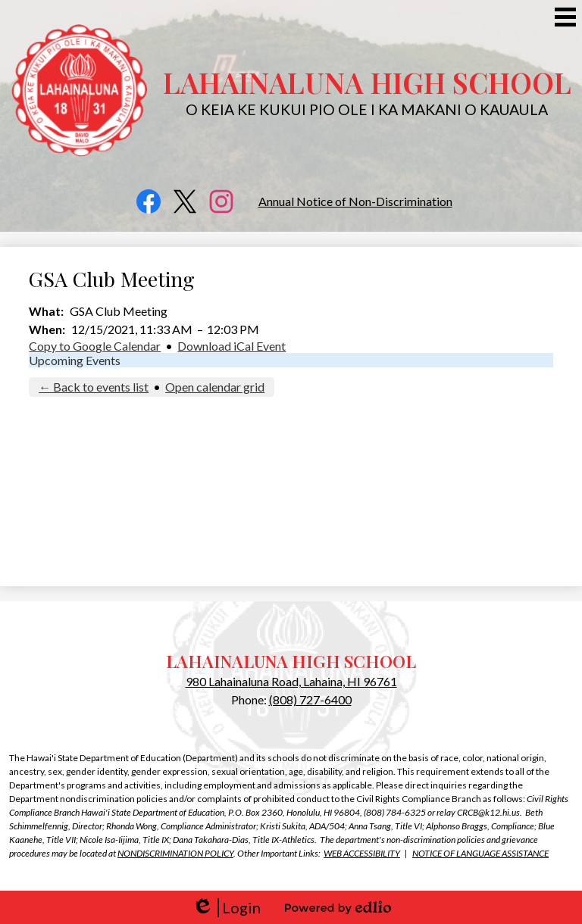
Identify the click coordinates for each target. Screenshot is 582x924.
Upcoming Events (75, 360)
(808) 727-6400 (310, 699)
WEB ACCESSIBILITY (362, 853)
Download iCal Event (232, 346)
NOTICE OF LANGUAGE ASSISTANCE (480, 853)
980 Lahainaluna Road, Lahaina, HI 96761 (291, 681)
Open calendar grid (215, 387)
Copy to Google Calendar (95, 346)
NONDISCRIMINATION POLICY (175, 853)
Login (226, 908)
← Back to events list (94, 387)
